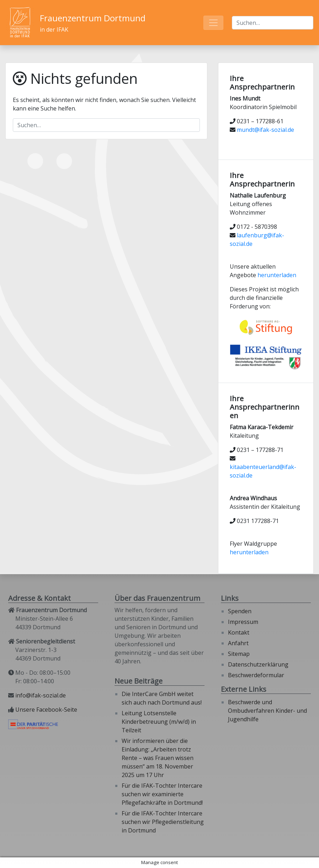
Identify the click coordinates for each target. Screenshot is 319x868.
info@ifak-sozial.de (41, 695)
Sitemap (239, 654)
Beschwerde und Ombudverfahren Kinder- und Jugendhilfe (267, 711)
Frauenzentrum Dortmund (93, 18)
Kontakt (239, 632)
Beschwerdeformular (256, 675)
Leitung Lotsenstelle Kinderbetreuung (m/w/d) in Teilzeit (159, 722)
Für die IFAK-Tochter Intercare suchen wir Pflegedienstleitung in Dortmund (163, 822)
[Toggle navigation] (213, 23)
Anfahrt (238, 643)
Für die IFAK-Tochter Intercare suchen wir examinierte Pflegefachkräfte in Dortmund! (162, 794)
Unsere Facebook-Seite (46, 710)
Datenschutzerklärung (258, 664)
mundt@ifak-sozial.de (265, 130)
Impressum (243, 622)
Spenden (240, 611)
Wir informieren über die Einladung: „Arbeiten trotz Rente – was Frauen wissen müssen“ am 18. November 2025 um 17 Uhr (158, 758)
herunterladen (277, 275)
